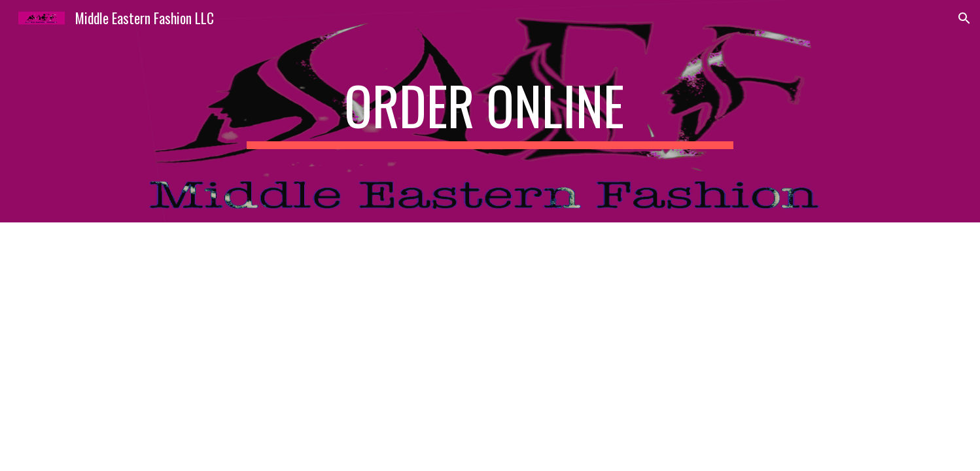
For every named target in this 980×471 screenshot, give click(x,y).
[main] (490, 111)
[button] (964, 18)
